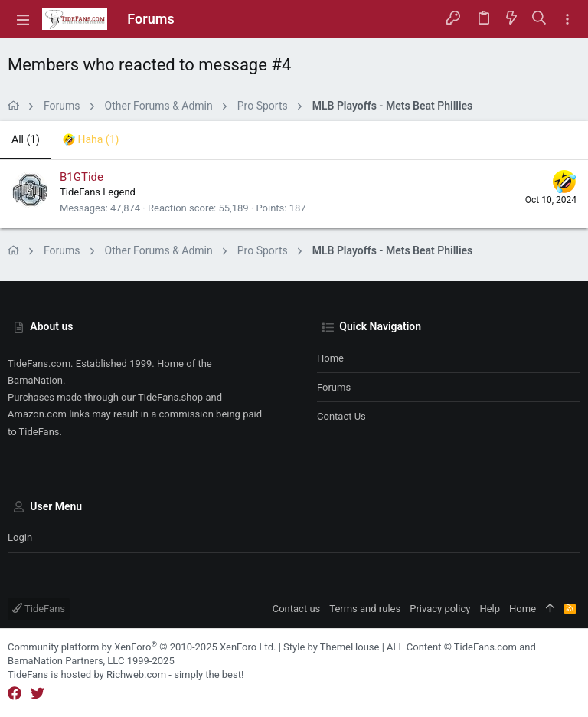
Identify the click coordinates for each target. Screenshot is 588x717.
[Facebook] (15, 694)
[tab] (91, 140)
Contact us (341, 416)
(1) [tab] (26, 139)
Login (20, 537)
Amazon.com (37, 414)
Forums (334, 387)
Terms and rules (365, 609)
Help (490, 609)
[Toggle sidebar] (567, 20)
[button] (23, 19)
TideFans (39, 609)
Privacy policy (440, 609)
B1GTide (82, 177)
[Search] (539, 19)
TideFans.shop (170, 397)
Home (330, 358)
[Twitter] (38, 694)
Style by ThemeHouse (331, 647)
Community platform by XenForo (142, 647)
